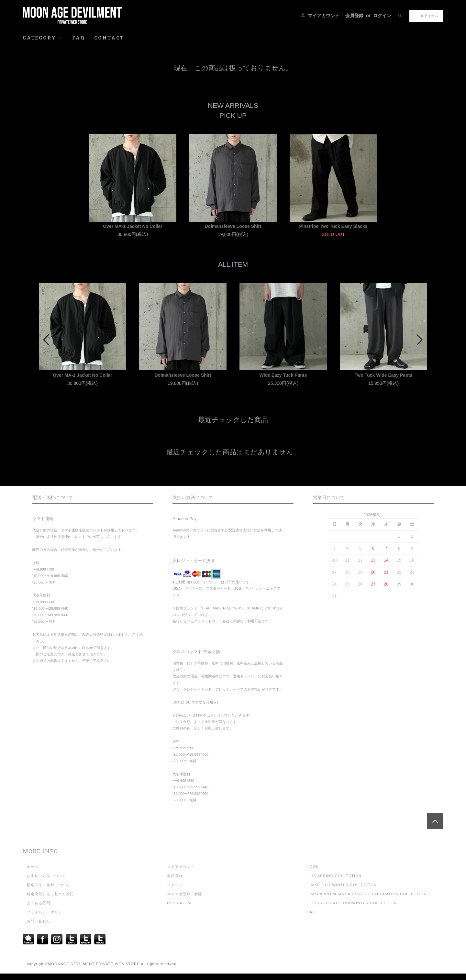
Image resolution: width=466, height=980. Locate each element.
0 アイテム (426, 16)
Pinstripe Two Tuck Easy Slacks (333, 226)
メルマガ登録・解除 (185, 894)
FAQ (78, 38)
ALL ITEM (233, 264)
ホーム (33, 867)
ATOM (185, 903)
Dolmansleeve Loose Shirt (233, 226)
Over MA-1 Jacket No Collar (133, 226)
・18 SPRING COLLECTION (335, 876)
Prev (47, 340)
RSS (171, 903)
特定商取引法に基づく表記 (50, 894)
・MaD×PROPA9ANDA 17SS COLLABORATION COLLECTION (367, 894)
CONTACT (109, 38)
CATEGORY (43, 38)
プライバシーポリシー (46, 912)
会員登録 (354, 16)
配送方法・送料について (48, 885)
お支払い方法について (46, 876)
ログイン (382, 16)
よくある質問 (39, 903)
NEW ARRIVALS (233, 105)
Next (419, 340)
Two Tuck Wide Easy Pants (383, 375)
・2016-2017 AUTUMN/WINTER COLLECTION (352, 903)
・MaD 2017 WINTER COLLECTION (342, 885)
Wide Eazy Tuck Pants (283, 375)
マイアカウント (324, 16)
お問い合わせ (39, 921)
